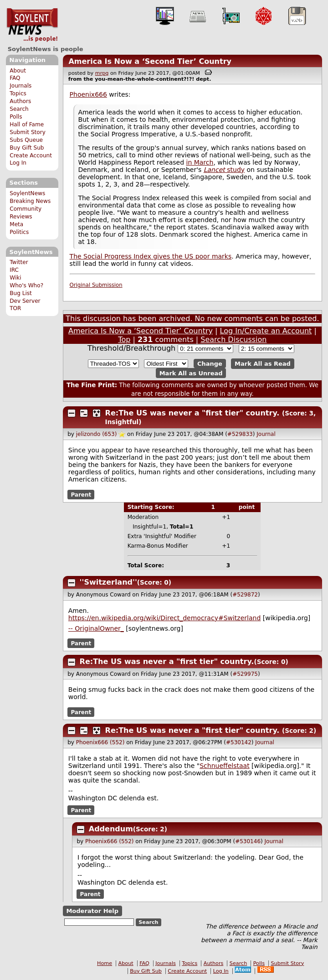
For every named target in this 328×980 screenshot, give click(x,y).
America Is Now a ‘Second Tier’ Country (150, 61)
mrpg (102, 73)
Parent (81, 494)
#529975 (245, 674)
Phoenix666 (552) (100, 742)
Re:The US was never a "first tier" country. (192, 413)
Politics (19, 232)
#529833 (240, 434)
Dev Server (25, 301)
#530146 (248, 841)
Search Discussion (233, 340)
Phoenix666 (88, 94)
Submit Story (28, 132)
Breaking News (30, 201)
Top (124, 340)
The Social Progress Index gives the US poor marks (151, 256)
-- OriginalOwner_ (96, 628)
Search (19, 109)
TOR (15, 308)
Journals (20, 86)
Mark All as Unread (191, 373)
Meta (16, 224)
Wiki (15, 278)
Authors (20, 101)
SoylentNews (32, 25)
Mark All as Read (263, 364)
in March (200, 162)
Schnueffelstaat (224, 766)
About (18, 71)
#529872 (245, 595)
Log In (18, 163)
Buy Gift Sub (27, 148)
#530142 (239, 742)
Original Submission (96, 285)
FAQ (15, 78)
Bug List (21, 293)
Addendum (111, 829)
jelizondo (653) (97, 434)
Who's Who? (26, 285)
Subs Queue (26, 140)
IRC (14, 270)
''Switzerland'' (108, 582)
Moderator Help (92, 911)
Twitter (19, 262)
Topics (18, 93)
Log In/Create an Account (266, 331)
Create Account (31, 156)
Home (105, 963)
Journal (266, 434)
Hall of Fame (27, 124)
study (224, 170)
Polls (16, 117)
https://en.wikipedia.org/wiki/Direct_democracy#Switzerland (165, 618)
